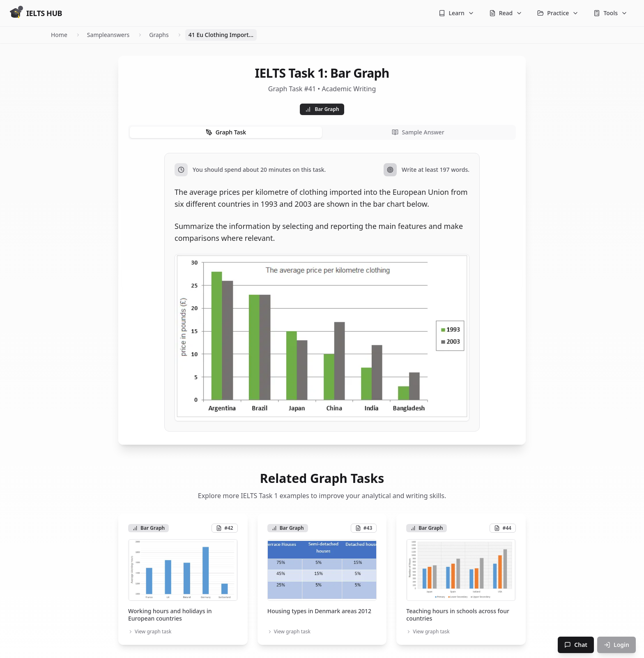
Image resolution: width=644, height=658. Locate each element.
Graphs (159, 35)
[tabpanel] (322, 292)
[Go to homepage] (36, 13)
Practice (558, 13)
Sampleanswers (108, 35)
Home (59, 35)
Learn (456, 13)
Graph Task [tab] (226, 132)
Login (616, 645)
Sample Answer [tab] (418, 132)
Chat (576, 645)
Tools (611, 13)
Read (506, 13)
